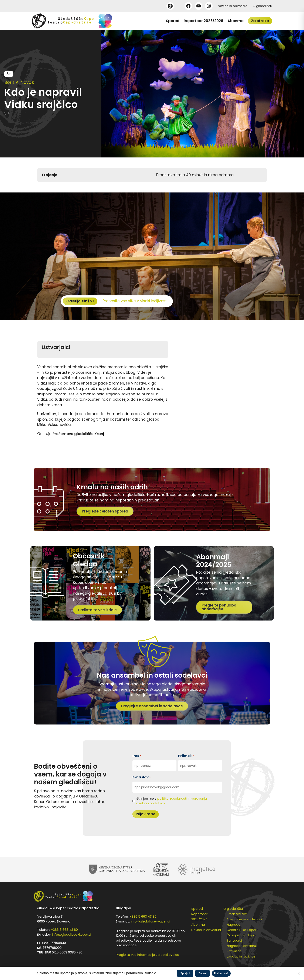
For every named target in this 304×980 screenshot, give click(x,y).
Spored (173, 21)
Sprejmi (185, 973)
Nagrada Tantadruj (242, 946)
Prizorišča (234, 951)
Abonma (236, 21)
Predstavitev (237, 914)
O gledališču (262, 6)
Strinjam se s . (172, 801)
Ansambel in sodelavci (244, 919)
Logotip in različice (241, 956)
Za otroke (260, 21)
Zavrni (203, 973)
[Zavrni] (299, 973)
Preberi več (221, 973)
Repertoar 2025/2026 (203, 21)
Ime (137, 756)
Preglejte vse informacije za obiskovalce (148, 955)
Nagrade (234, 925)
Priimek (186, 756)
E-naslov (142, 777)
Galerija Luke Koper (241, 930)
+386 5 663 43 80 (64, 930)
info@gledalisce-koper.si (72, 934)
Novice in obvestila (233, 6)
